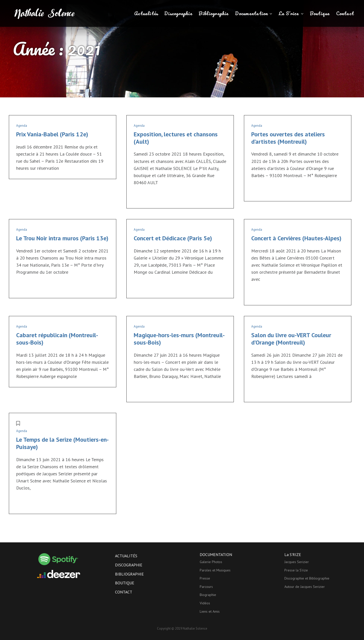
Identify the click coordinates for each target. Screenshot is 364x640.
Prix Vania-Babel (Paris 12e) (52, 134)
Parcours (206, 587)
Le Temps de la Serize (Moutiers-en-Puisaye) (62, 443)
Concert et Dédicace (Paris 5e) (173, 238)
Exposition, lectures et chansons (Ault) (176, 138)
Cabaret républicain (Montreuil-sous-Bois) (57, 339)
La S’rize (289, 13)
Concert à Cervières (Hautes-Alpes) (296, 238)
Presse (205, 578)
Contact (345, 13)
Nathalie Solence (195, 628)
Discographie (178, 13)
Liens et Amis (210, 611)
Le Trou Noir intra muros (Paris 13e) (62, 238)
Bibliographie (214, 13)
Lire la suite (144, 198)
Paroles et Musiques (215, 570)
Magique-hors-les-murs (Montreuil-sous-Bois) (179, 339)
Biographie (208, 595)
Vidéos (205, 603)
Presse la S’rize (296, 570)
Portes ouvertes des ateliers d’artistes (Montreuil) (288, 138)
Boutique (320, 13)
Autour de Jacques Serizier (305, 587)
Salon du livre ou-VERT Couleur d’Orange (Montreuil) (291, 339)
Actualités (146, 13)
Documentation (252, 13)
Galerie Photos (211, 562)
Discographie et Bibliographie (307, 578)
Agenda (22, 126)
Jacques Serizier (297, 562)
